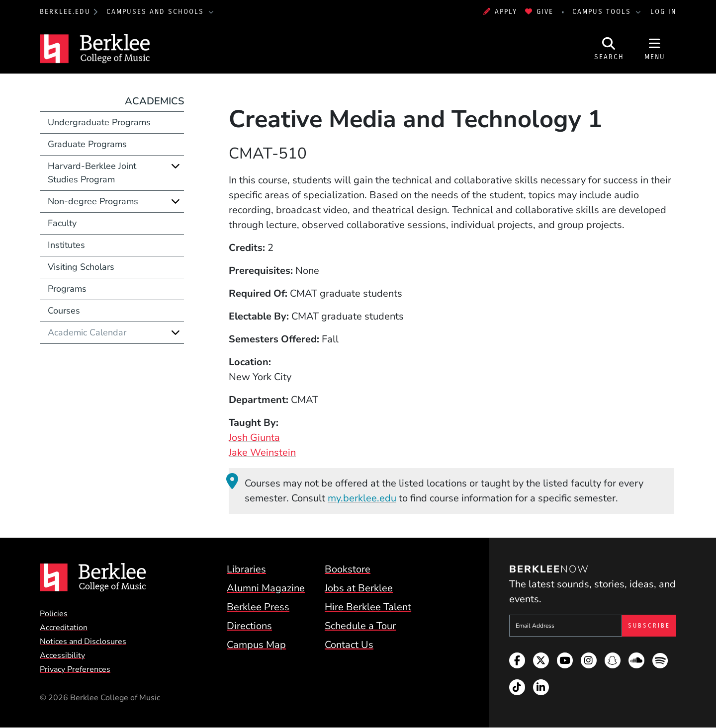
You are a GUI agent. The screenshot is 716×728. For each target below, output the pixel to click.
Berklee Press (258, 607)
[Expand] (176, 166)
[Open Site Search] (609, 49)
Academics (154, 101)
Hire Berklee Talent (368, 607)
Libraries (246, 569)
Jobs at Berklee (359, 588)
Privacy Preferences (75, 669)
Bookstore (348, 569)
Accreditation (64, 628)
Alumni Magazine (266, 588)
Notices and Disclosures (83, 642)
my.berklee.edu (362, 498)
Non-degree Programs (93, 201)
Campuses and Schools (157, 12)
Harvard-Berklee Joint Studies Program (92, 173)
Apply (500, 12)
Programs (67, 289)
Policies (54, 614)
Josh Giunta (254, 438)
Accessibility (62, 655)
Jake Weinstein (262, 452)
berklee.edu (65, 12)
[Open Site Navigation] (655, 49)
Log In (663, 12)
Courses (64, 311)
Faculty (62, 223)
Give (539, 12)
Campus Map (256, 645)
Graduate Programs (87, 144)
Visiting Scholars (81, 267)
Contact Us (349, 645)
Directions (249, 626)
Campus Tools (603, 12)
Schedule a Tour (360, 626)
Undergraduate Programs (99, 122)
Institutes (66, 245)
